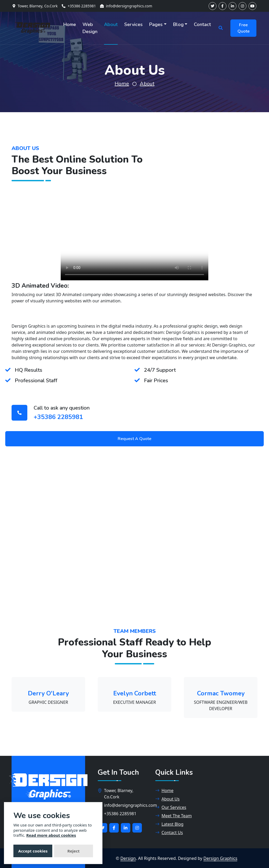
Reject (74, 851)
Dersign (128, 858)
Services (133, 24)
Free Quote (244, 28)
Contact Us (169, 833)
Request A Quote (134, 439)
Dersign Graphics (220, 858)
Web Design (90, 28)
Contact (202, 24)
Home (70, 24)
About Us (167, 799)
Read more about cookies (51, 835)
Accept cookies (33, 851)
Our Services (171, 807)
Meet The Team (174, 816)
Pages (156, 24)
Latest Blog (169, 824)
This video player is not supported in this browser (134, 243)
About (111, 24)
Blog (178, 24)
